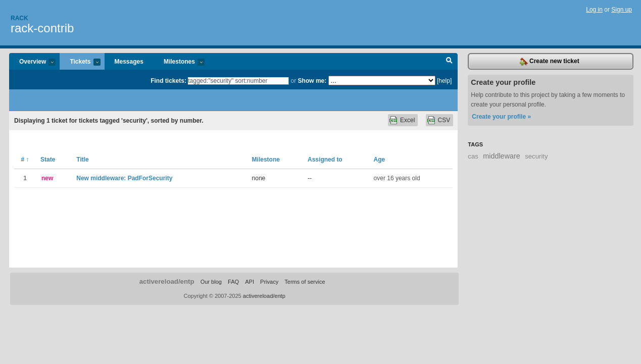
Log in (594, 10)
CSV (444, 120)
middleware (502, 156)
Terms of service (305, 282)
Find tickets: (168, 81)
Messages (129, 62)
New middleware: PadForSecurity (124, 178)
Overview (32, 62)
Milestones (179, 62)
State (48, 160)
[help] (444, 81)
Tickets (80, 62)
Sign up (622, 10)
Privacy (269, 282)
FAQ (233, 282)
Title (82, 160)
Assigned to (325, 160)
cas (473, 156)
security (536, 156)
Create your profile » (501, 117)
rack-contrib (42, 28)
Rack (19, 18)
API (250, 282)
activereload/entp (167, 281)
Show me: (312, 81)
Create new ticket (550, 62)
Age (380, 160)
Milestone (266, 160)
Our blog (211, 282)
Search (449, 62)
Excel (407, 120)
